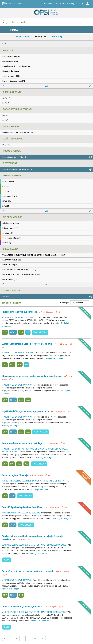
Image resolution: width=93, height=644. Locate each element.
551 (36, 638)
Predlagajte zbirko (75, 4)
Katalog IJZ (40, 37)
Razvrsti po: (64, 303)
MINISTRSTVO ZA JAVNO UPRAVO (17, 385)
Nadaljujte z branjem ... (56, 358)
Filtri (4, 44)
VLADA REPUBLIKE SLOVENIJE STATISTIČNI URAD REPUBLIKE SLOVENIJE (34, 545)
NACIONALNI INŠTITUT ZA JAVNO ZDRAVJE (21, 513)
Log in (88, 4)
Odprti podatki (23, 37)
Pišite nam (60, 4)
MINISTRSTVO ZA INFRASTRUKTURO (18, 317)
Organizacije (57, 37)
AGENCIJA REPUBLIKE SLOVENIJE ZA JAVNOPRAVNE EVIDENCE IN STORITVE (36, 481)
